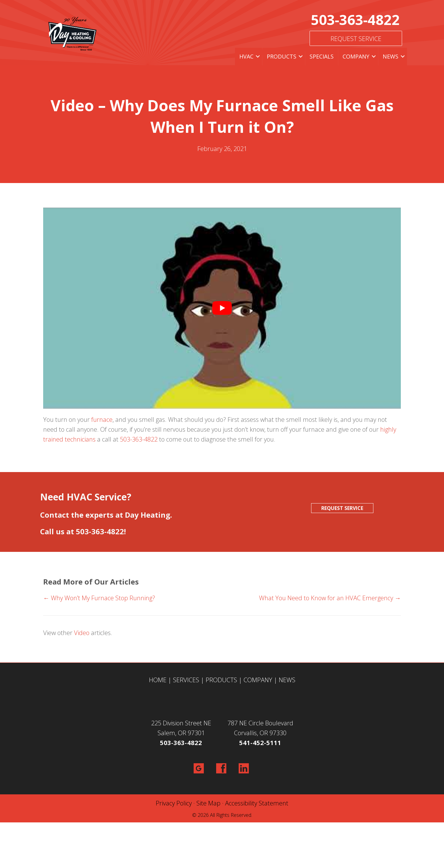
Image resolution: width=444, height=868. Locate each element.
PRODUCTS (221, 680)
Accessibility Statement (257, 803)
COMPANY (258, 680)
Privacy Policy (174, 803)
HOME (158, 680)
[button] (258, 57)
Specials (322, 56)
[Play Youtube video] (222, 308)
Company (356, 56)
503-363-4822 (355, 20)
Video (82, 633)
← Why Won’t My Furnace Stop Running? (99, 598)
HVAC (246, 56)
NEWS (287, 680)
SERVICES (186, 680)
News (391, 56)
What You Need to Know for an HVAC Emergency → (330, 598)
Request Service (356, 39)
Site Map (208, 803)
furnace (102, 420)
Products (282, 56)
